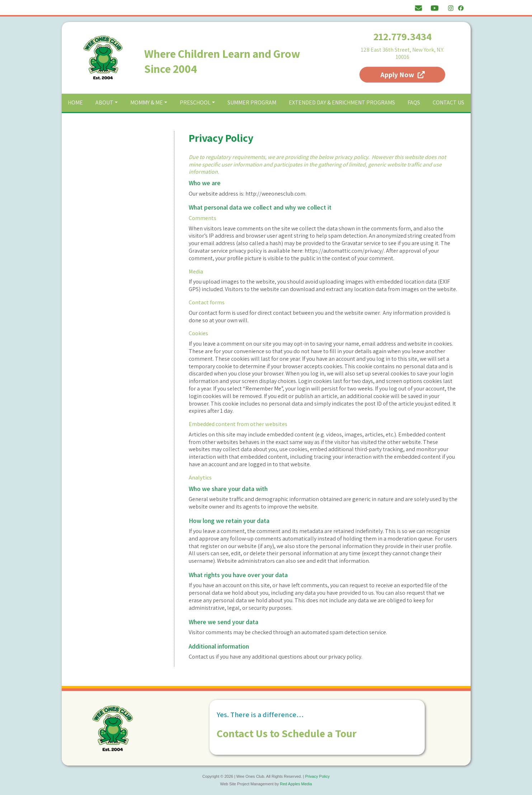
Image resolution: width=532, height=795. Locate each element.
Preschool (195, 102)
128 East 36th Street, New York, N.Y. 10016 (402, 53)
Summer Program (252, 102)
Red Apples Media (296, 784)
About (104, 102)
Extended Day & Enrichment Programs (342, 102)
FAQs (414, 102)
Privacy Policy (317, 776)
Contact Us (448, 102)
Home (75, 102)
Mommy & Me (147, 102)
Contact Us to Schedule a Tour (287, 733)
